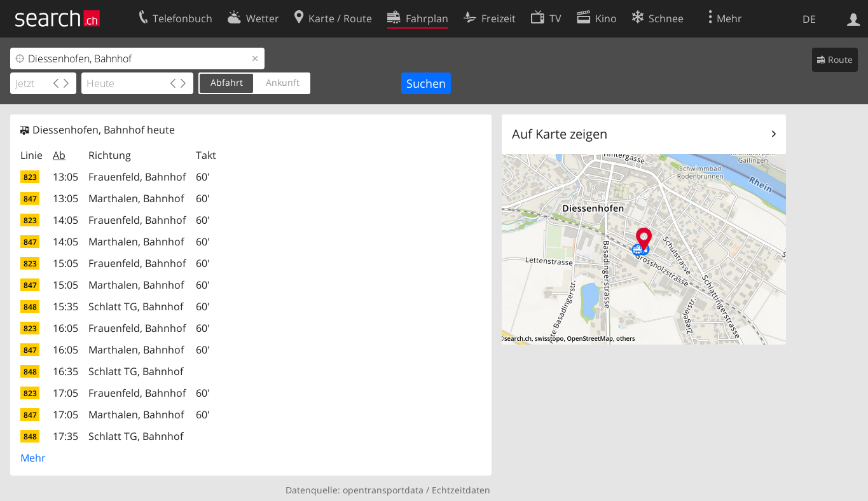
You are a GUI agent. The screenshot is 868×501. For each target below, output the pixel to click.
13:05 (65, 177)
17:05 (65, 393)
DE (809, 19)
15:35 (65, 306)
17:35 (65, 436)
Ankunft (283, 82)
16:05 (65, 328)
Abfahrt (227, 82)
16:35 (65, 371)
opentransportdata (383, 490)
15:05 (65, 263)
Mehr (33, 458)
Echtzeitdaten (461, 490)
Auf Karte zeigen (560, 134)
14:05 (65, 220)
